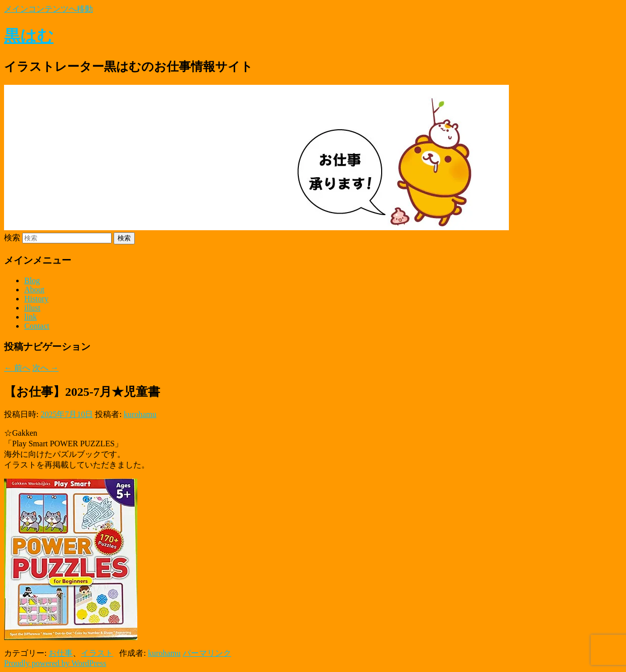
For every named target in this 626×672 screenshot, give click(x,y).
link (31, 317)
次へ (45, 368)
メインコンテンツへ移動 (48, 9)
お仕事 (61, 653)
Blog (32, 280)
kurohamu (140, 414)
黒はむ (29, 36)
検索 (12, 238)
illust (32, 308)
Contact (37, 326)
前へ (17, 368)
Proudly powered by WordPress (55, 663)
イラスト (97, 653)
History (36, 299)
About (34, 290)
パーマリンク (207, 653)
